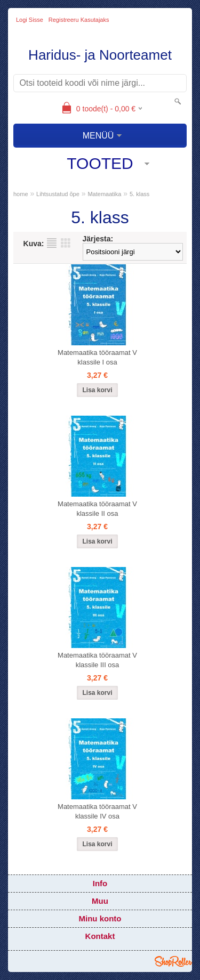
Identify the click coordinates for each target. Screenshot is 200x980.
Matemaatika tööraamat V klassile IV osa (97, 811)
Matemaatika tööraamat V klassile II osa (97, 509)
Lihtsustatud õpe (58, 194)
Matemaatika (104, 194)
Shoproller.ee (173, 961)
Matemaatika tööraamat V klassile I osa (97, 357)
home (21, 194)
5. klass (139, 194)
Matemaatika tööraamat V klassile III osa (97, 660)
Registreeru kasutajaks (79, 20)
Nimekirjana (52, 243)
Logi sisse (30, 20)
